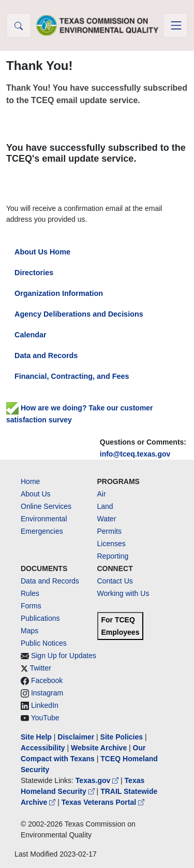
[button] (19, 25)
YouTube (45, 718)
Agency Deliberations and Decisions (79, 314)
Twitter (41, 668)
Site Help (36, 737)
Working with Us (123, 593)
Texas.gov (98, 780)
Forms (31, 606)
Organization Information (59, 293)
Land (105, 506)
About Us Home (42, 252)
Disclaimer (76, 737)
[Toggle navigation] (175, 25)
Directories (34, 273)
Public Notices (44, 643)
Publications (40, 618)
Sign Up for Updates (64, 656)
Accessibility (44, 748)
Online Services (46, 506)
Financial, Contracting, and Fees (72, 376)
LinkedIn (45, 705)
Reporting (113, 556)
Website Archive (99, 748)
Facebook (47, 680)
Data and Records (46, 355)
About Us (36, 494)
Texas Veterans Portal (103, 802)
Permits (109, 531)
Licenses (111, 544)
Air (102, 494)
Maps (29, 631)
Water (107, 519)
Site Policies (122, 737)
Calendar (31, 335)
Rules (30, 593)
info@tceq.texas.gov (135, 454)
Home (30, 481)
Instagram (47, 693)
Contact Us (115, 581)
